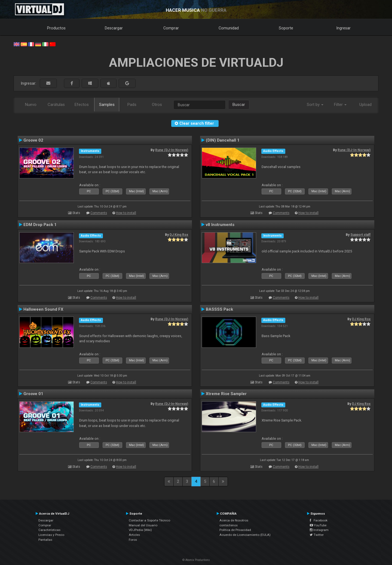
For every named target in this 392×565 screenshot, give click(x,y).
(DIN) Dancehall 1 (223, 140)
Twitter (317, 535)
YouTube (318, 525)
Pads (132, 105)
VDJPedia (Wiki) (140, 530)
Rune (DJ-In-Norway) (172, 150)
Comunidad (229, 28)
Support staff (360, 235)
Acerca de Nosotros (234, 520)
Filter (340, 105)
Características (49, 530)
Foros (133, 540)
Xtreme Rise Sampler (226, 394)
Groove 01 (33, 394)
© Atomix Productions (196, 560)
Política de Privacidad (235, 530)
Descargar (114, 28)
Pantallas (45, 540)
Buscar (239, 105)
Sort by (315, 105)
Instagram (319, 530)
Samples (107, 105)
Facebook (319, 520)
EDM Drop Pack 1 (40, 225)
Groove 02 (33, 140)
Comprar (171, 28)
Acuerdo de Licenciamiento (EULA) (245, 535)
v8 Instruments (220, 225)
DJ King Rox (179, 235)
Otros (157, 105)
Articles (134, 535)
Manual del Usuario (143, 525)
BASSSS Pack (219, 309)
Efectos (82, 105)
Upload (365, 105)
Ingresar (344, 28)
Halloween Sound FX (43, 309)
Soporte (286, 28)
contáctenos (229, 525)
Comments (99, 213)
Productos (56, 28)
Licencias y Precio (51, 535)
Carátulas (56, 105)
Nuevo (31, 105)
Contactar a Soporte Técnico (149, 520)
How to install (126, 213)
